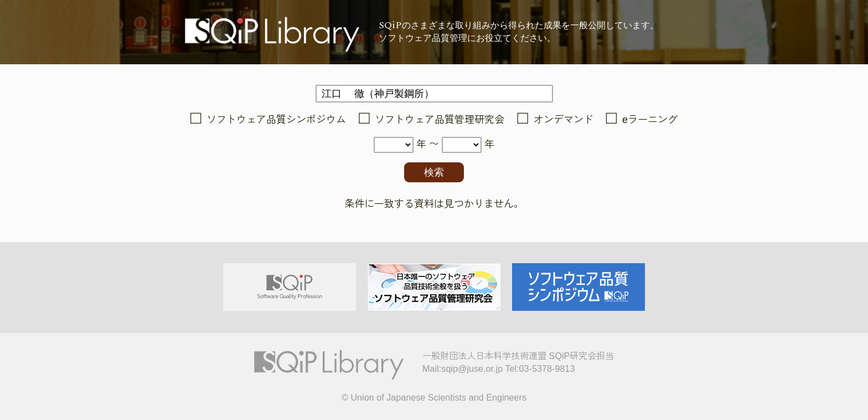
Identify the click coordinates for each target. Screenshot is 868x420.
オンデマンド (564, 120)
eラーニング (650, 120)
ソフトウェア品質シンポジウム (276, 120)
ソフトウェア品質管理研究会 (440, 120)
